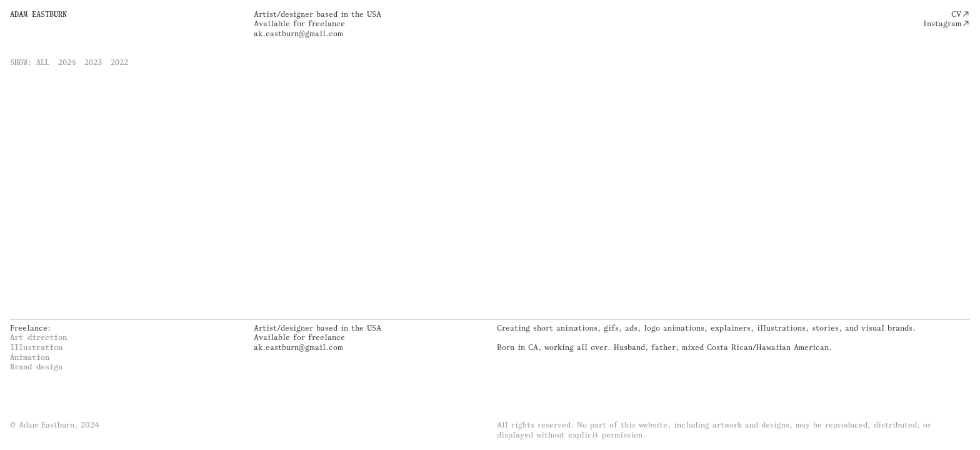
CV (956, 14)
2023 (93, 62)
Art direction (38, 337)
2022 (119, 62)
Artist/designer (283, 14)
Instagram (942, 24)
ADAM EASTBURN (38, 14)
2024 (67, 62)
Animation (30, 357)
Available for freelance (299, 24)
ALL (43, 62)
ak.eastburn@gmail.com (298, 34)
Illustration (36, 347)
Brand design (36, 367)
